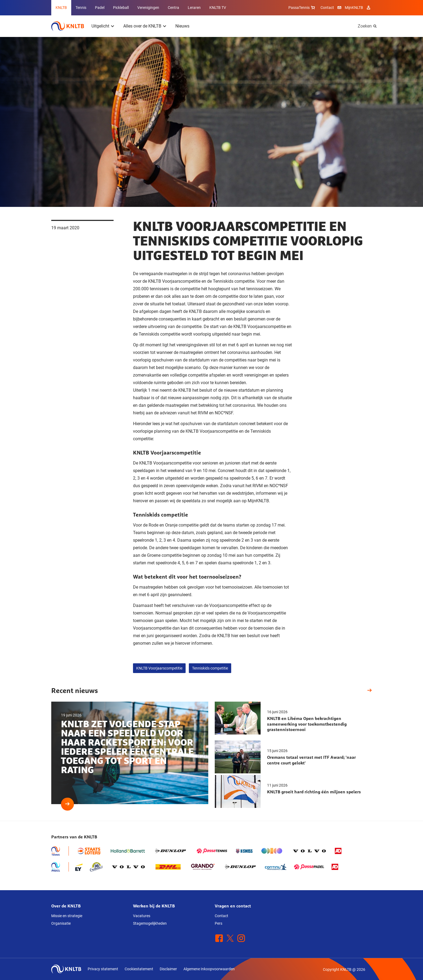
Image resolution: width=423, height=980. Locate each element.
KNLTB (61, 8)
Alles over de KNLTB (142, 26)
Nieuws (182, 26)
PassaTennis (302, 8)
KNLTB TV (218, 8)
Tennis (81, 8)
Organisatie (61, 923)
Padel (100, 8)
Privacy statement (103, 969)
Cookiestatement (139, 969)
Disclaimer (168, 969)
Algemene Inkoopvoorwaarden (209, 969)
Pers (219, 923)
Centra (173, 8)
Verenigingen (148, 8)
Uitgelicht (100, 26)
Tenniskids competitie (210, 668)
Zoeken (365, 26)
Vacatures (142, 916)
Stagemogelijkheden (150, 923)
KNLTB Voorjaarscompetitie (159, 668)
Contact (327, 8)
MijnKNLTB (354, 8)
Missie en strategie (67, 916)
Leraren (194, 8)
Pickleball (121, 8)
